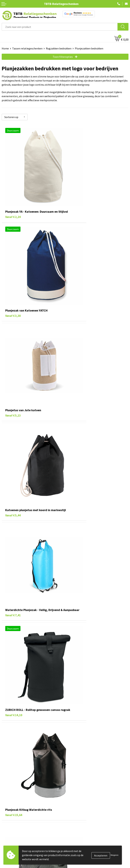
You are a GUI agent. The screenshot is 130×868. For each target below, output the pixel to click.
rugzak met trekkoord (54, 716)
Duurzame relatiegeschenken (19, 845)
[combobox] (60, 27)
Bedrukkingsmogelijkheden (83, 797)
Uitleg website (75, 792)
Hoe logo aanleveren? (79, 807)
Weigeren (115, 855)
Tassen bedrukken (12, 840)
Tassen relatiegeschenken (27, 48)
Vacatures (72, 840)
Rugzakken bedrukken (59, 48)
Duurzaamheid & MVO (79, 817)
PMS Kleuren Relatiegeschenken (85, 802)
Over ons (72, 835)
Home (5, 48)
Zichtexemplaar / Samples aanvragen (88, 812)
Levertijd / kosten (77, 786)
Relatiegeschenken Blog (81, 845)
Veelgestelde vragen (78, 781)
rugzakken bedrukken (52, 672)
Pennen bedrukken (13, 835)
